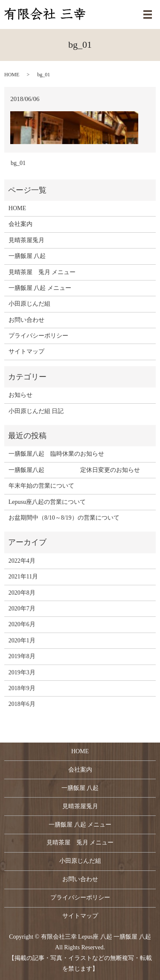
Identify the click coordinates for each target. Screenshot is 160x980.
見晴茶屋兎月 (26, 240)
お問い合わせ (26, 320)
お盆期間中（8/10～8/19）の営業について (64, 518)
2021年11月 (23, 577)
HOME (12, 75)
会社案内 (20, 224)
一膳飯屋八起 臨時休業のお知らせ (56, 454)
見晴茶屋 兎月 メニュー (42, 272)
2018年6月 (22, 704)
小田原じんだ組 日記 (36, 411)
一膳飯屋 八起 (27, 256)
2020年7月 (22, 609)
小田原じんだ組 (29, 304)
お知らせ (20, 395)
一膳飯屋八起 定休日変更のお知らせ (74, 470)
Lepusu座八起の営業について (47, 502)
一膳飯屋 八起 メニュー (40, 288)
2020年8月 (22, 593)
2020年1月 (22, 640)
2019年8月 (22, 656)
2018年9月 (22, 688)
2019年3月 (22, 672)
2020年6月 (22, 624)
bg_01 (18, 163)
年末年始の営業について (41, 486)
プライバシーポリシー (38, 336)
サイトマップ (26, 351)
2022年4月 (22, 561)
